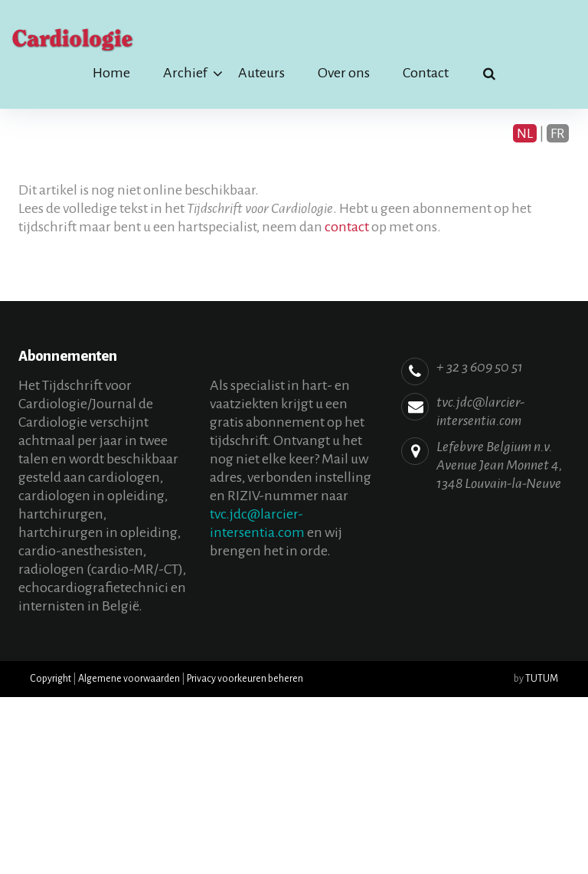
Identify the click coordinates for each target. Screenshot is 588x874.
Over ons (344, 73)
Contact (426, 73)
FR (558, 133)
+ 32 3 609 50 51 (480, 367)
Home (111, 73)
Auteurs (261, 73)
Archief (185, 73)
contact (347, 227)
